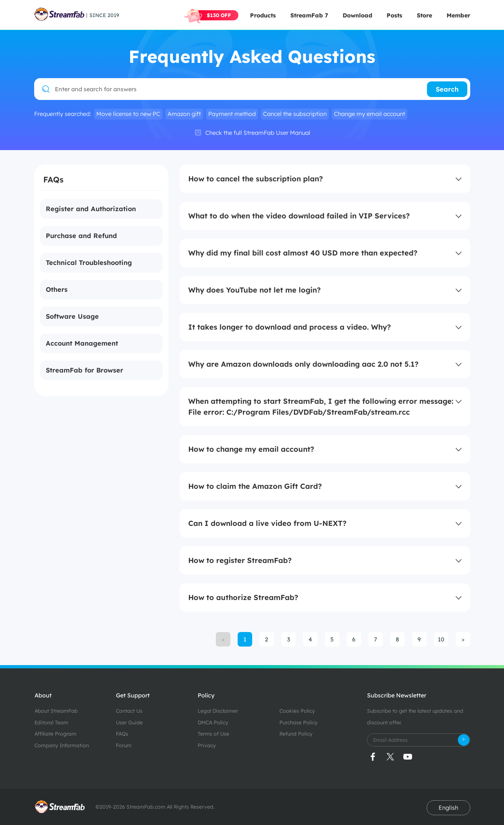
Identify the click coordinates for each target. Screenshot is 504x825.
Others (57, 289)
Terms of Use (213, 734)
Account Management (82, 343)
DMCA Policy (213, 723)
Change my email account (370, 114)
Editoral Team (51, 723)
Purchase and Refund (81, 236)
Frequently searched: (63, 114)
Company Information (62, 745)
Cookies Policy (297, 711)
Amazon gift (184, 114)
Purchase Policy (299, 723)
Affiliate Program (55, 734)
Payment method (232, 114)
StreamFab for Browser (84, 370)
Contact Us (129, 711)
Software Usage (72, 316)
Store (424, 15)
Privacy (207, 745)
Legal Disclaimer (218, 711)
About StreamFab (56, 711)
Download (357, 15)
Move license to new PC (128, 114)
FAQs (122, 734)
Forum (124, 745)
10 (441, 639)
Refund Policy (296, 734)
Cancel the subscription (295, 114)
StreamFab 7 (309, 15)
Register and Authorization (91, 209)
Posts (394, 15)
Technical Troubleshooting (89, 263)
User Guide (129, 723)
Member (458, 15)
